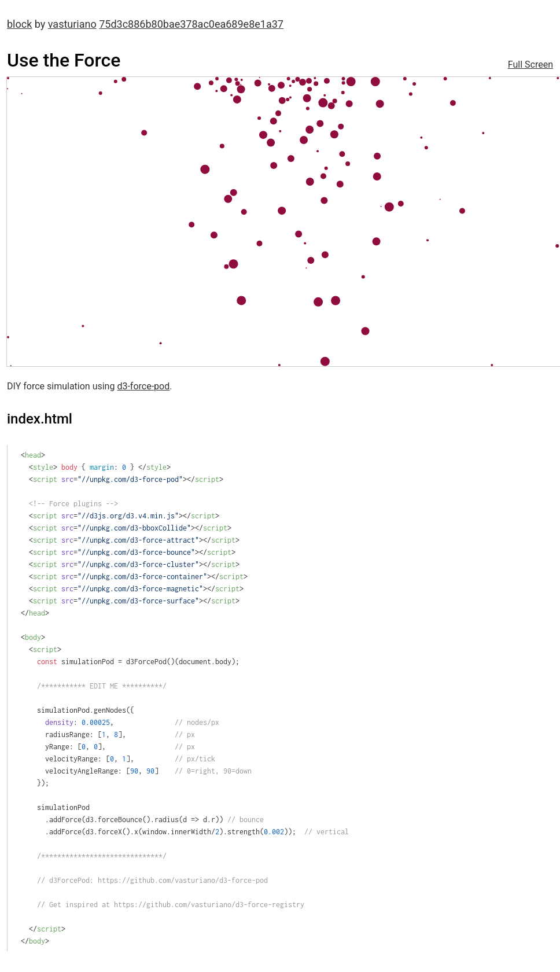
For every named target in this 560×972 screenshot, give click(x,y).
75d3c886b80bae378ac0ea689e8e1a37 (191, 24)
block (19, 24)
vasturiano (72, 24)
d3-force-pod (143, 386)
